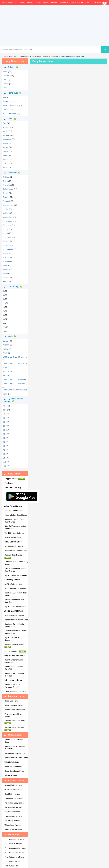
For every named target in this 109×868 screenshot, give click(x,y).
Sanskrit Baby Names (14, 556)
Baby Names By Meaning (15, 710)
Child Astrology (13, 735)
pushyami (7, 261)
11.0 (4, 462)
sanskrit (6, 76)
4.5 (4, 418)
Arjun (5, 353)
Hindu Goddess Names (14, 705)
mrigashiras (7, 217)
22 (4, 327)
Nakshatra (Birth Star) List (15, 753)
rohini (5, 193)
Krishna (6, 345)
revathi (6, 197)
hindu (5, 72)
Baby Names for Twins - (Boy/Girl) (14, 668)
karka (5, 167)
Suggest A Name (15, 479)
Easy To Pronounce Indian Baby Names (15, 527)
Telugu (23, 2)
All (4, 97)
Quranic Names (15, 651)
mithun (5, 159)
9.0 (4, 454)
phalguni (6, 201)
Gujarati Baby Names (13, 790)
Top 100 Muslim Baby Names (13, 639)
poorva (6, 229)
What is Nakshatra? (12, 762)
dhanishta (7, 237)
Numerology (14, 287)
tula (4, 123)
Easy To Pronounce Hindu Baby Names (15, 570)
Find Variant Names (13, 866)
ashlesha (6, 269)
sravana (6, 277)
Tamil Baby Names (12, 821)
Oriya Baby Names (12, 812)
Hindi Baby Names (12, 794)
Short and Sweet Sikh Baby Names (16, 594)
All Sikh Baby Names (13, 584)
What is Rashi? (11, 775)
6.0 (4, 434)
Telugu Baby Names (13, 825)
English (3, 2)
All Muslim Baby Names (14, 615)
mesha (5, 131)
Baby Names (12, 474)
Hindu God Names (12, 701)
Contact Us (100, 3)
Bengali (30, 2)
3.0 (4, 410)
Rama (5, 375)
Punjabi (54, 2)
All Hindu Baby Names (14, 546)
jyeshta (6, 241)
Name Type (13, 93)
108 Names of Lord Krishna (14, 383)
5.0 (4, 414)
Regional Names (14, 780)
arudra (5, 253)
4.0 (4, 406)
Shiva (5, 367)
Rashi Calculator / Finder (15, 771)
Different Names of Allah (15, 646)
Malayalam (63, 2)
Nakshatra (13, 173)
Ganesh (6, 341)
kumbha (6, 127)
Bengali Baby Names (13, 785)
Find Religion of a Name (14, 857)
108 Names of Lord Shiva (13, 379)
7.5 (4, 450)
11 (4, 303)
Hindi (10, 2)
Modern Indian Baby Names (16, 515)
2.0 (4, 426)
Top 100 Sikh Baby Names (15, 607)
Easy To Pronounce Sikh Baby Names (14, 601)
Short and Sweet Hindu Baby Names (16, 563)
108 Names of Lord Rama (13, 363)
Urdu (87, 2)
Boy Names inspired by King (72, 56)
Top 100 (6, 109)
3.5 (4, 422)
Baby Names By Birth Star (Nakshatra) (15, 748)
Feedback (8, 483)
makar (5, 155)
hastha (6, 209)
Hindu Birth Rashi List (13, 767)
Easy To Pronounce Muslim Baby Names (16, 632)
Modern (6, 101)
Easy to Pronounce (11, 105)
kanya (5, 147)
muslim (6, 84)
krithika (6, 177)
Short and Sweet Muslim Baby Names (14, 625)
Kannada (73, 2)
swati (5, 265)
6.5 (4, 442)
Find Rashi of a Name (13, 844)
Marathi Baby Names (13, 807)
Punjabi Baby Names (13, 816)
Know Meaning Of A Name (15, 691)
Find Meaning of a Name (14, 839)
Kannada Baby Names (14, 799)
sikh (4, 80)
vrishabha (7, 139)
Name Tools (12, 834)
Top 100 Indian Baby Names (16, 533)
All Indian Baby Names (14, 511)
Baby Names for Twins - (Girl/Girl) (14, 675)
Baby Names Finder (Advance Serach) (13, 686)
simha (5, 151)
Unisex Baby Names (13, 537)
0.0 (4, 446)
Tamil (16, 2)
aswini (5, 281)
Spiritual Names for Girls (15, 729)
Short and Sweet (9, 113)
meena (5, 143)
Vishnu (5, 349)
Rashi (11, 119)
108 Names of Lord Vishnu (14, 390)
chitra (5, 181)
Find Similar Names (12, 861)
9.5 (4, 458)
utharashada (8, 205)
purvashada (8, 221)
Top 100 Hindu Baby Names (16, 575)
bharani (6, 257)
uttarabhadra (8, 249)
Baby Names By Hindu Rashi (14, 741)
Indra (5, 394)
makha (5, 213)
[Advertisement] (65, 26)
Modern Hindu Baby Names (16, 551)
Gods (10, 336)
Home (4, 56)
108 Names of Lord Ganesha (15, 357)
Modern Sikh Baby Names (15, 589)
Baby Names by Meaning (19, 56)
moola (5, 273)
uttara (5, 233)
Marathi (46, 2)
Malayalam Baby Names (14, 803)
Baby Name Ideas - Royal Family (45, 56)
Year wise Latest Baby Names (13, 715)
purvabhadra (8, 245)
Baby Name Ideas (14, 696)
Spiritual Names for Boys (15, 722)
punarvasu (7, 225)
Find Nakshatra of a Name (15, 848)
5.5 (4, 430)
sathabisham (8, 189)
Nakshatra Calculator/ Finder (16, 758)
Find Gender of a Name (14, 852)
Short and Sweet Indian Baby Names (14, 521)
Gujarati (38, 2)
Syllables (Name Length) (13, 400)
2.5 (4, 438)
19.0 (4, 466)
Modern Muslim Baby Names (16, 620)
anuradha (7, 185)
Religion (12, 67)
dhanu (5, 163)
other (5, 88)
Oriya (81, 2)
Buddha (6, 371)
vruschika (7, 135)
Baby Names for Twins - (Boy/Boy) (14, 661)
